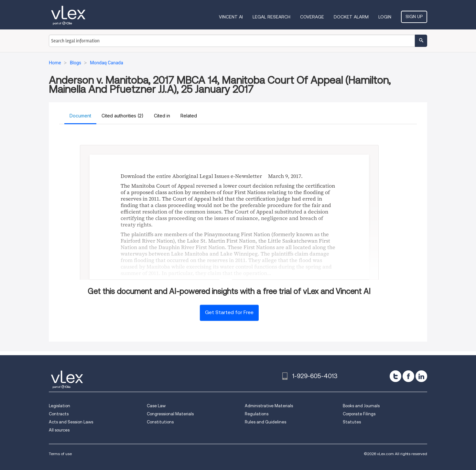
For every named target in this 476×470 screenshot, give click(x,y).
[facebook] (408, 376)
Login (385, 17)
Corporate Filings (359, 414)
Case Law (156, 406)
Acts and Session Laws (71, 422)
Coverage (312, 17)
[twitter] (395, 376)
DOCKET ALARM (351, 17)
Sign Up (414, 16)
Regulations (257, 414)
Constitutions (160, 422)
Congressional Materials (170, 414)
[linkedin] (421, 376)
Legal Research (271, 17)
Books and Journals (361, 406)
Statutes (352, 422)
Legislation (59, 406)
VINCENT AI (231, 17)
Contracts (59, 414)
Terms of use (60, 454)
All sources (59, 430)
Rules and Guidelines (265, 422)
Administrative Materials (269, 406)
